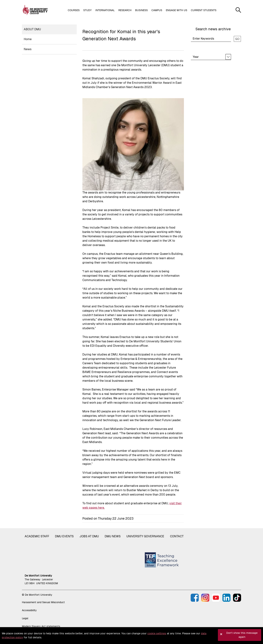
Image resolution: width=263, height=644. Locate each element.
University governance (145, 536)
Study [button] (87, 10)
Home (28, 39)
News (28, 49)
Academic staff (37, 536)
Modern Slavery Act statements (41, 626)
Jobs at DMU (89, 536)
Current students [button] (204, 10)
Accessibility (29, 610)
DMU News (113, 536)
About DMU (32, 29)
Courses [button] (74, 10)
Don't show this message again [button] (242, 635)
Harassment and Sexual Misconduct (43, 602)
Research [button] (125, 10)
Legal (25, 618)
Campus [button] (157, 10)
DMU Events (64, 536)
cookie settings (157, 633)
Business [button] (141, 10)
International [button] (105, 10)
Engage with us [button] (177, 10)
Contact (177, 536)
